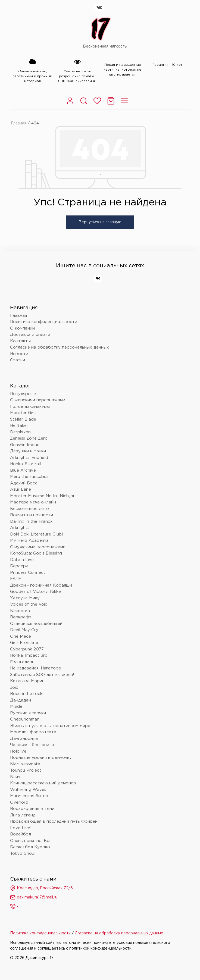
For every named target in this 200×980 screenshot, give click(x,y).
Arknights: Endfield (29, 458)
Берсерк (19, 566)
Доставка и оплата (30, 335)
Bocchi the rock (26, 694)
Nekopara (20, 611)
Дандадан (21, 700)
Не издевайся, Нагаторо (36, 668)
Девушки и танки (28, 451)
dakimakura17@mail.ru (34, 897)
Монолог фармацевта (33, 732)
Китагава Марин (27, 681)
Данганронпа (24, 739)
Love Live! (21, 828)
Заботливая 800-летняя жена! (42, 675)
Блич (15, 777)
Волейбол (21, 834)
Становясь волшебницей (36, 624)
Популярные (23, 394)
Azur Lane (21, 489)
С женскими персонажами (38, 400)
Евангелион (22, 662)
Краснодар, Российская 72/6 (41, 888)
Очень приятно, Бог (31, 841)
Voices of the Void (29, 604)
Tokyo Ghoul (23, 854)
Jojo (14, 688)
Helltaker (19, 426)
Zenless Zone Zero (29, 438)
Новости (19, 354)
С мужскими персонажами (38, 547)
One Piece (21, 636)
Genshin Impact (26, 445)
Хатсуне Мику (25, 598)
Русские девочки (28, 713)
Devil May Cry (24, 630)
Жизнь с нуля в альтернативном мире (50, 726)
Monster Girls (23, 413)
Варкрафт (21, 617)
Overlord (19, 802)
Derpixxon (20, 432)
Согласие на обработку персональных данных (60, 347)
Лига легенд (23, 815)
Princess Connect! (28, 573)
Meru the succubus (29, 477)
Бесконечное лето (29, 509)
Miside (16, 707)
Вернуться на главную (100, 222)
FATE (15, 579)
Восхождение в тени (32, 809)
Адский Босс (24, 483)
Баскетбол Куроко (30, 847)
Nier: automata (25, 764)
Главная (19, 123)
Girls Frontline (24, 643)
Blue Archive (23, 470)
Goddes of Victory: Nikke (35, 592)
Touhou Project (26, 770)
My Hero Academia (29, 541)
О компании (22, 328)
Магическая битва (29, 796)
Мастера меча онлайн (33, 502)
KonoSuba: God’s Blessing (36, 553)
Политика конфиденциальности (44, 322)
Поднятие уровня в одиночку (41, 758)
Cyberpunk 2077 (27, 649)
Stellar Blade (23, 419)
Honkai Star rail (25, 464)
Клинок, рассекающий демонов (43, 783)
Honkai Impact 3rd (29, 655)
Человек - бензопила (32, 745)
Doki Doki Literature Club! (37, 534)
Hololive (18, 751)
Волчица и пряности (32, 515)
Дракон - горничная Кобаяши (41, 585)
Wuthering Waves (28, 790)
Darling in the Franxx (31, 522)
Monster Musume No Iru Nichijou (43, 496)
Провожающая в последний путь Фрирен (54, 821)
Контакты (20, 341)
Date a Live (22, 560)
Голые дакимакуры (30, 407)
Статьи (18, 360)
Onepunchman (25, 719)
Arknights (20, 528)
